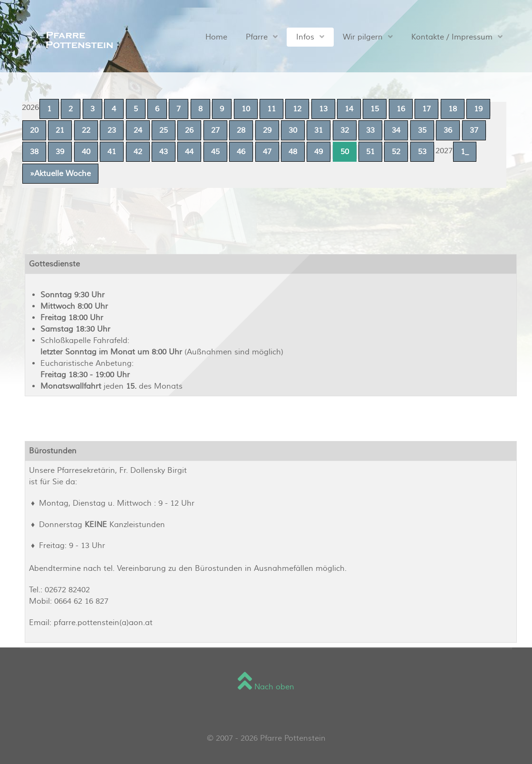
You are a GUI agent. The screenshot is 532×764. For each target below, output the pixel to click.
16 (401, 109)
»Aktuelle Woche (60, 174)
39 (60, 152)
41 (112, 152)
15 (375, 109)
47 (267, 152)
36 (448, 130)
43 (164, 152)
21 (60, 130)
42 (138, 152)
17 (426, 109)
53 (422, 152)
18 (453, 109)
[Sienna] (67, 39)
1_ (465, 152)
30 (293, 130)
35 (422, 130)
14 (349, 109)
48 (293, 152)
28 (241, 130)
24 (138, 130)
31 (319, 130)
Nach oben (266, 687)
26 (189, 130)
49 (319, 152)
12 (297, 109)
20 (34, 130)
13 (323, 109)
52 (396, 152)
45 (215, 152)
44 (189, 152)
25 (164, 130)
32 (345, 130)
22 (86, 130)
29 (267, 130)
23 (112, 130)
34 (396, 130)
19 (478, 109)
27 (215, 130)
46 (241, 152)
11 (271, 109)
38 (34, 152)
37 (474, 130)
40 (86, 152)
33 (370, 130)
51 (370, 152)
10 (246, 109)
